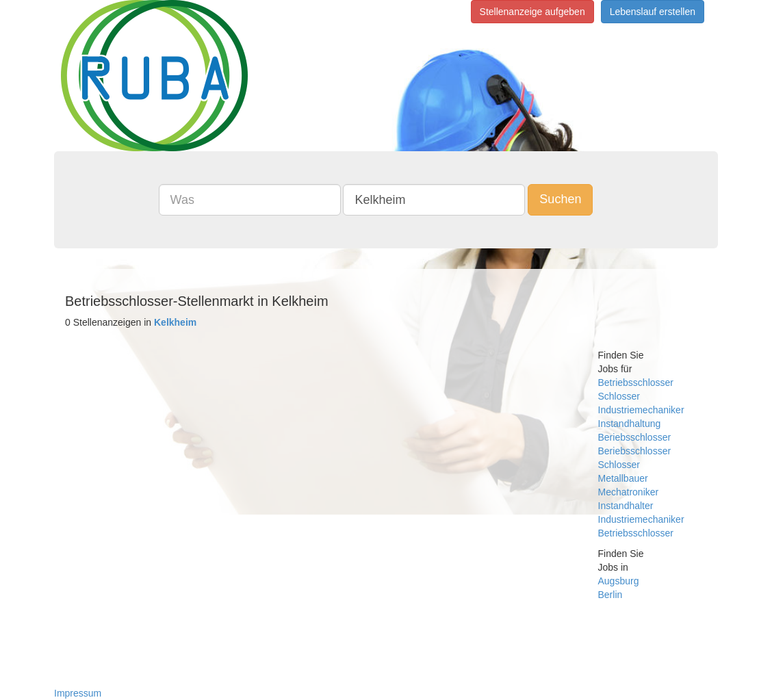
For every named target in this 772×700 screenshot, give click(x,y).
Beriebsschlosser (635, 437)
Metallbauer (623, 478)
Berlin (610, 595)
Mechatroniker (629, 492)
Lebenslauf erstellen (653, 12)
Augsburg (619, 581)
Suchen (560, 199)
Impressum (78, 693)
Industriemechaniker (641, 410)
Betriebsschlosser (636, 383)
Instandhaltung (630, 424)
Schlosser (619, 396)
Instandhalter (626, 506)
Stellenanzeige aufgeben (532, 12)
